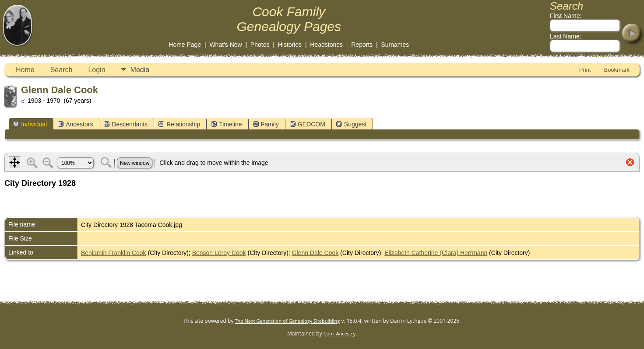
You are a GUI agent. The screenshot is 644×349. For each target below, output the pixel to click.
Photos (260, 45)
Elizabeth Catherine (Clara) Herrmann (436, 253)
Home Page (185, 45)
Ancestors (75, 124)
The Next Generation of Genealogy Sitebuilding (288, 321)
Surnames (395, 45)
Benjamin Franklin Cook (114, 253)
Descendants (126, 124)
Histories (290, 45)
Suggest (351, 124)
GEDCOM (308, 124)
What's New (225, 45)
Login (97, 70)
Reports (362, 45)
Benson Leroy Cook (219, 253)
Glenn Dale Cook (315, 253)
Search (62, 70)
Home (25, 70)
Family (266, 124)
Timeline (226, 124)
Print (585, 70)
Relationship (179, 124)
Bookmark (617, 70)
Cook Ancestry (340, 333)
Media (140, 70)
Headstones (326, 45)
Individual (30, 124)
